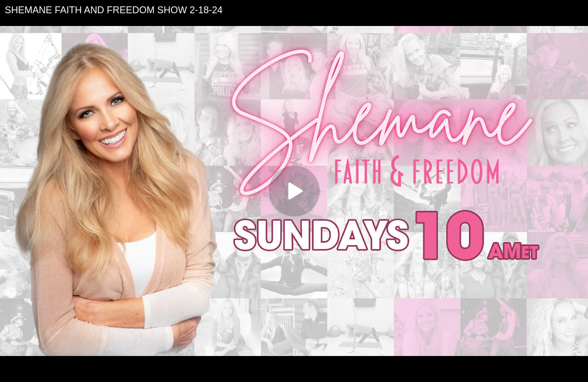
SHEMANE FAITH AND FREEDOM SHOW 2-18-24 (114, 10)
